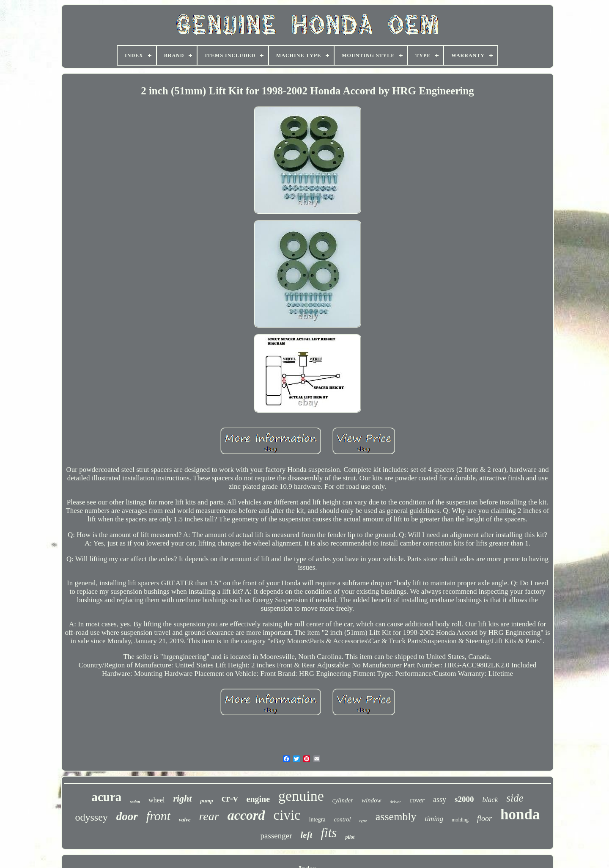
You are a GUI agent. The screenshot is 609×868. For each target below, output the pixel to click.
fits (329, 833)
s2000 (464, 799)
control (343, 820)
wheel (156, 800)
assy (440, 799)
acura (106, 797)
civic (287, 815)
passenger (276, 836)
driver (396, 802)
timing (434, 819)
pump (206, 800)
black (490, 800)
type (363, 821)
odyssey (92, 817)
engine (258, 799)
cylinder (343, 800)
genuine (301, 796)
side (515, 798)
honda (520, 814)
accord (246, 815)
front (158, 816)
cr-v (230, 798)
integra (317, 820)
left (307, 835)
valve (185, 820)
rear (209, 816)
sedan (135, 802)
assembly (396, 817)
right (182, 798)
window (372, 800)
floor (484, 818)
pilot (350, 837)
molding (460, 820)
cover (417, 800)
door (127, 816)
